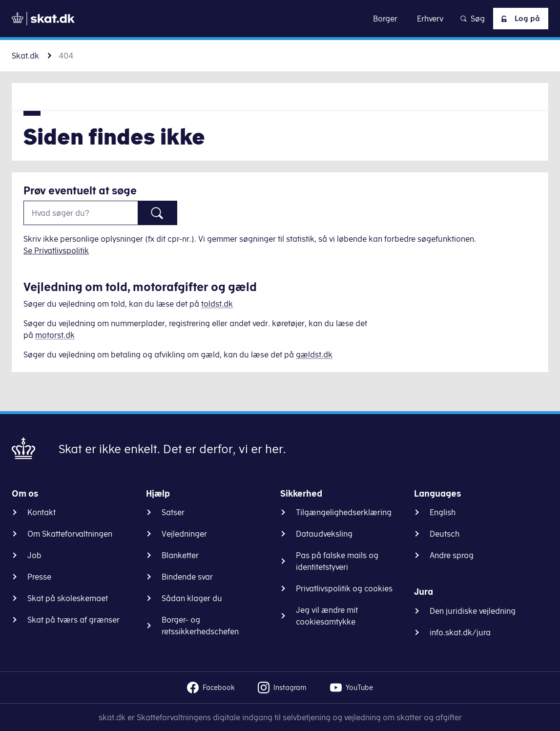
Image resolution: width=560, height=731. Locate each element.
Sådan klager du (192, 598)
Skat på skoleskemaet (68, 598)
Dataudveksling (324, 534)
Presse (39, 577)
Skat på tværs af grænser (73, 620)
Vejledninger (184, 534)
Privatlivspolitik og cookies (344, 588)
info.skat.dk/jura (460, 632)
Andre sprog (452, 555)
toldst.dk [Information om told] (217, 304)
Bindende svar (187, 577)
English (443, 512)
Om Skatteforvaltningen (70, 534)
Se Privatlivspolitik (56, 251)
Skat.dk (25, 56)
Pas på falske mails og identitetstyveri (337, 561)
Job (34, 555)
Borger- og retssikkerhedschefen (200, 626)
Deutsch (445, 534)
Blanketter (180, 555)
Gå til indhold (280, 18)
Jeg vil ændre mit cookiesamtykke (327, 616)
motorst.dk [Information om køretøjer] (55, 335)
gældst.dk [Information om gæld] (314, 355)
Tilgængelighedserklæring (344, 512)
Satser (173, 512)
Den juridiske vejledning (473, 611)
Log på (519, 19)
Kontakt (41, 512)
